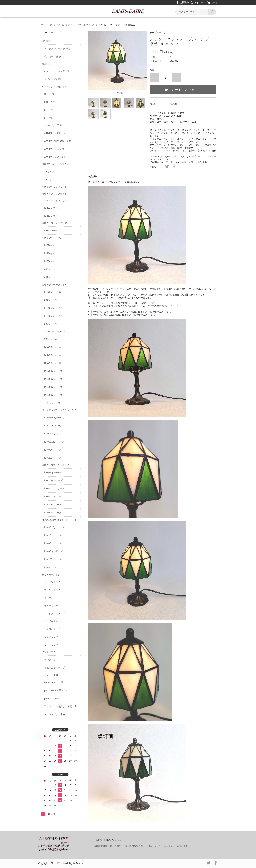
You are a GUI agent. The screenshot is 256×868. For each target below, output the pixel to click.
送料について (153, 846)
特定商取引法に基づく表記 (107, 846)
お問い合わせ (184, 846)
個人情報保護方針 (134, 846)
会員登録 (184, 2)
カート (214, 2)
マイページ (200, 2)
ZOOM (120, 93)
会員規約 (168, 846)
